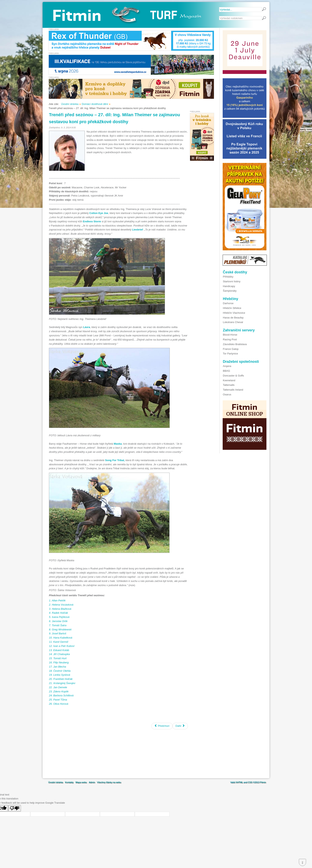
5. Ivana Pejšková (59, 617)
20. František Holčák (61, 679)
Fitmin (263, 782)
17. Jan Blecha (58, 667)
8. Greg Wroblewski (60, 629)
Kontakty (69, 782)
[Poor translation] (15, 808)
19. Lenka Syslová (59, 675)
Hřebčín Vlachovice (234, 313)
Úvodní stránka (56, 782)
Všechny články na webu (109, 782)
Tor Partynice (230, 354)
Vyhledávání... (219, 16)
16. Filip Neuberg (59, 662)
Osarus (227, 394)
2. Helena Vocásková (61, 605)
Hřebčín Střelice (232, 308)
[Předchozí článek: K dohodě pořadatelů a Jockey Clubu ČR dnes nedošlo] (162, 726)
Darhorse (228, 303)
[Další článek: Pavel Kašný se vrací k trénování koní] (180, 726)
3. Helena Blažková (60, 609)
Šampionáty (230, 291)
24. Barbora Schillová (61, 695)
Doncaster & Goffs (233, 376)
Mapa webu (81, 782)
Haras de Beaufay (233, 318)
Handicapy (229, 286)
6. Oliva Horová (59, 704)
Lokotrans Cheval (233, 322)
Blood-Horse (230, 335)
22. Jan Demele (58, 687)
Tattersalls (229, 385)
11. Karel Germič (59, 642)
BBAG (226, 371)
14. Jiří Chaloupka (59, 654)
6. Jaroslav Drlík (58, 621)
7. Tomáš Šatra (58, 625)
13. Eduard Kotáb (59, 650)
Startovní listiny (232, 281)
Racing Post (230, 339)
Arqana (227, 366)
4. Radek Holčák (58, 613)
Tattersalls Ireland (233, 390)
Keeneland (229, 380)
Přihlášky (228, 277)
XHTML (239, 782)
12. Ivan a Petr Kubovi (62, 646)
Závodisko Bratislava (235, 344)
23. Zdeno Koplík (59, 691)
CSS (250, 782)
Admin (92, 782)
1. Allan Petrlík (57, 600)
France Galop (231, 349)
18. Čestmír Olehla (60, 671)
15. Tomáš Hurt (58, 658)
